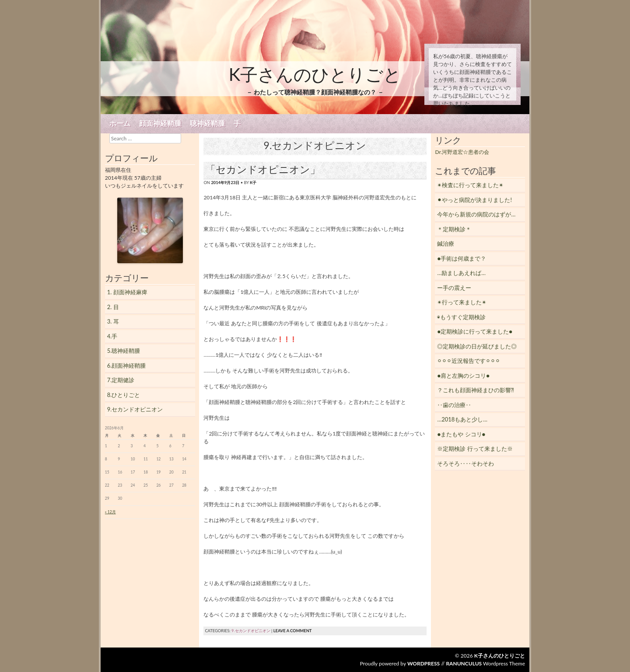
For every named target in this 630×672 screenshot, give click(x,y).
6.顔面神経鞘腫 (127, 366)
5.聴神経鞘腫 (124, 351)
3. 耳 (113, 321)
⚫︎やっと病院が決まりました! (474, 200)
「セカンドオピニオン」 (263, 169)
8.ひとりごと (124, 395)
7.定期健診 (121, 380)
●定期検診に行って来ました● (475, 331)
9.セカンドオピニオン (251, 631)
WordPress (423, 663)
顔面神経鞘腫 (160, 124)
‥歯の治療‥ (454, 405)
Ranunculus (464, 663)
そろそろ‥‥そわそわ (465, 463)
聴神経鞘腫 (207, 124)
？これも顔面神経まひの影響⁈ (476, 390)
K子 (253, 183)
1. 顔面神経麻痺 (127, 292)
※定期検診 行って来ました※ (475, 449)
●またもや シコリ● (461, 434)
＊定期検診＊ (454, 229)
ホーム (120, 124)
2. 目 (113, 307)
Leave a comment (293, 631)
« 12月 (110, 512)
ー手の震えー (454, 288)
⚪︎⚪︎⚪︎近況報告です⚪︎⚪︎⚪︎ (469, 361)
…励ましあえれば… (461, 273)
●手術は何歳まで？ (462, 258)
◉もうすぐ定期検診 (461, 317)
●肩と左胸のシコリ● (463, 376)
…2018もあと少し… (462, 419)
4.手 (112, 336)
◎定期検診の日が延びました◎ (477, 346)
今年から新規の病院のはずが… (476, 214)
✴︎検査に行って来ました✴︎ (470, 185)
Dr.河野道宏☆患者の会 (462, 152)
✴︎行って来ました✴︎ (462, 302)
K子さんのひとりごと (315, 74)
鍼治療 (446, 244)
